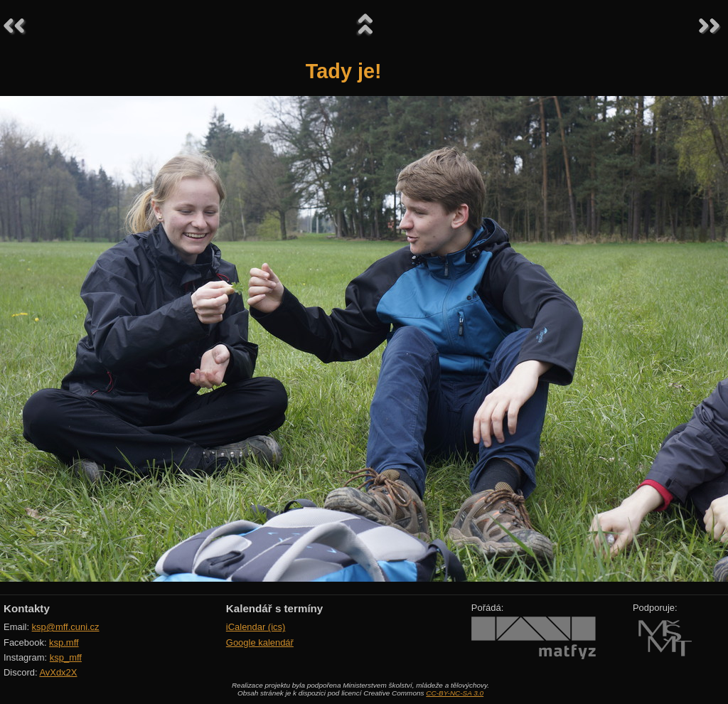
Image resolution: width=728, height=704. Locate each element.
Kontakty (27, 608)
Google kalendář (260, 642)
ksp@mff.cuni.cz (66, 627)
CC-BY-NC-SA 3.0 (455, 693)
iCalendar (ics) (256, 627)
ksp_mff (66, 657)
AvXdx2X (58, 672)
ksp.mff (64, 642)
